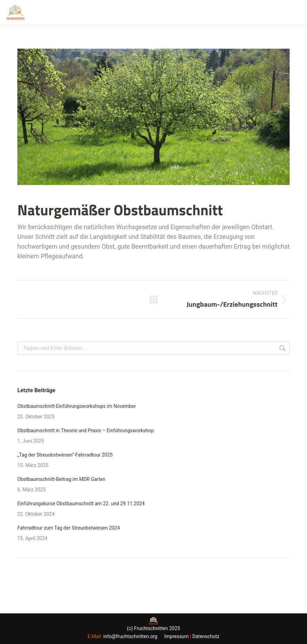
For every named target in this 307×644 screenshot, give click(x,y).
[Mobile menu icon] (296, 12)
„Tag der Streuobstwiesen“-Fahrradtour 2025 (65, 455)
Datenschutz (206, 636)
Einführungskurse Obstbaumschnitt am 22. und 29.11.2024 (81, 504)
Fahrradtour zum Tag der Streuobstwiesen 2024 (69, 528)
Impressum (176, 636)
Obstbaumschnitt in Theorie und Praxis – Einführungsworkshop (86, 430)
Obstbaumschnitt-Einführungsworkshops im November (77, 406)
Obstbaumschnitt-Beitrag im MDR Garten (61, 479)
